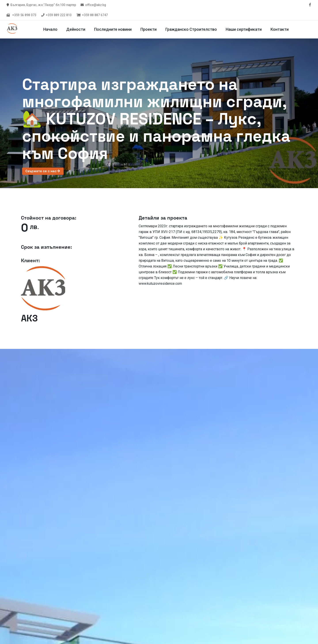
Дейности (77, 29)
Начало (51, 29)
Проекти (150, 29)
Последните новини (114, 29)
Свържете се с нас (43, 171)
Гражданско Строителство (192, 29)
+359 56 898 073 (24, 15)
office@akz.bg (96, 5)
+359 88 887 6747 (92, 15)
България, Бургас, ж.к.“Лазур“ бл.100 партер (43, 5)
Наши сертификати (245, 29)
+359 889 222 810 (56, 15)
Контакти (281, 29)
